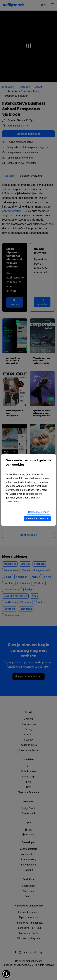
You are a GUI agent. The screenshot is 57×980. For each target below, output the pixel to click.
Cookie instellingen (39, 512)
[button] (6, 974)
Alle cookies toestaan (37, 519)
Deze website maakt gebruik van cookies (28, 465)
